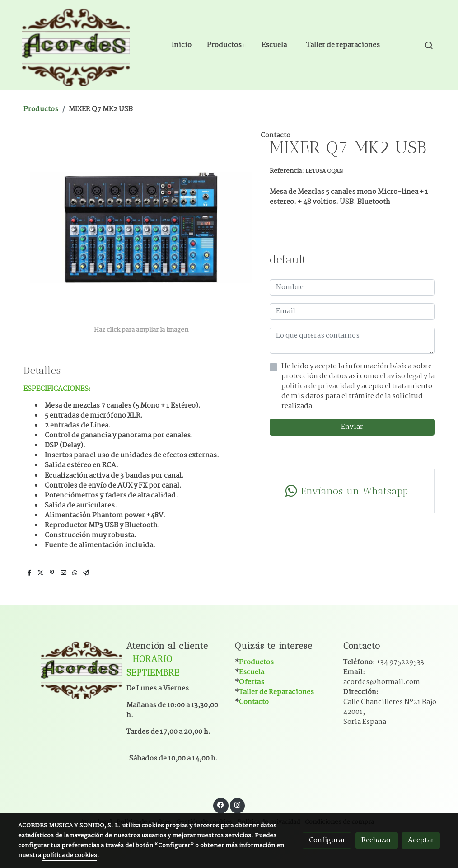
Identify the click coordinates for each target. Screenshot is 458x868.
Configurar (327, 840)
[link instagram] (237, 805)
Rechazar (376, 840)
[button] (227, 45)
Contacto (254, 702)
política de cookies (70, 856)
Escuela (252, 672)
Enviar (352, 427)
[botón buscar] (429, 45)
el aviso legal (402, 376)
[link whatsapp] (352, 491)
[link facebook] (221, 805)
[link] (76, 45)
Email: (382, 677)
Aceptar (421, 840)
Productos (41, 109)
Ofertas (252, 682)
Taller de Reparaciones (276, 692)
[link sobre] (66, 669)
